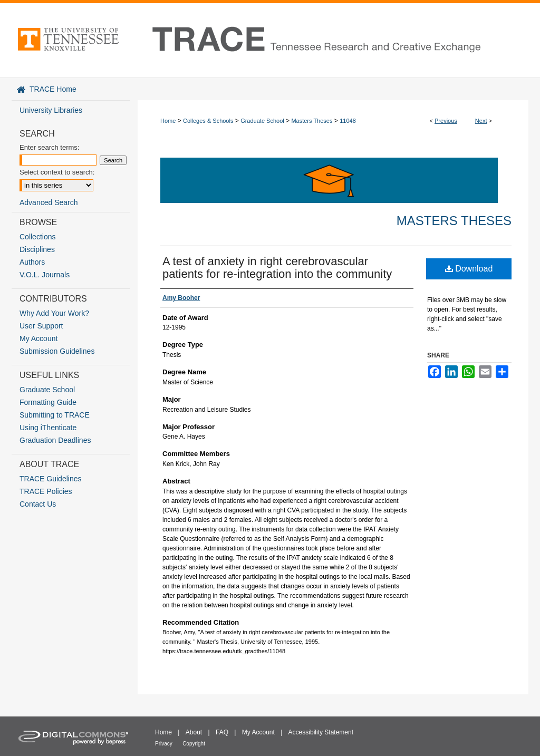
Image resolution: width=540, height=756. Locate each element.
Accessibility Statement (321, 732)
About (194, 732)
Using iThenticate (48, 428)
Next (481, 121)
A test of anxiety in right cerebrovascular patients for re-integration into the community (277, 268)
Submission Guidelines (57, 351)
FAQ (222, 732)
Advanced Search (49, 202)
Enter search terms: (49, 147)
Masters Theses (312, 121)
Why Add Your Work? (54, 313)
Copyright (194, 744)
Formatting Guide (48, 402)
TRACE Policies (46, 491)
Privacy (164, 744)
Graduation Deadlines (55, 440)
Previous (446, 121)
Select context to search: (57, 172)
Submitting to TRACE (55, 415)
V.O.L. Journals (45, 275)
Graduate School (262, 121)
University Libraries (51, 110)
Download (469, 269)
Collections (37, 237)
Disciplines (37, 249)
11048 (348, 121)
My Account (38, 338)
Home (168, 121)
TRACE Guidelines (51, 479)
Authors (32, 262)
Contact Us (38, 504)
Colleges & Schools (208, 121)
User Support (41, 326)
